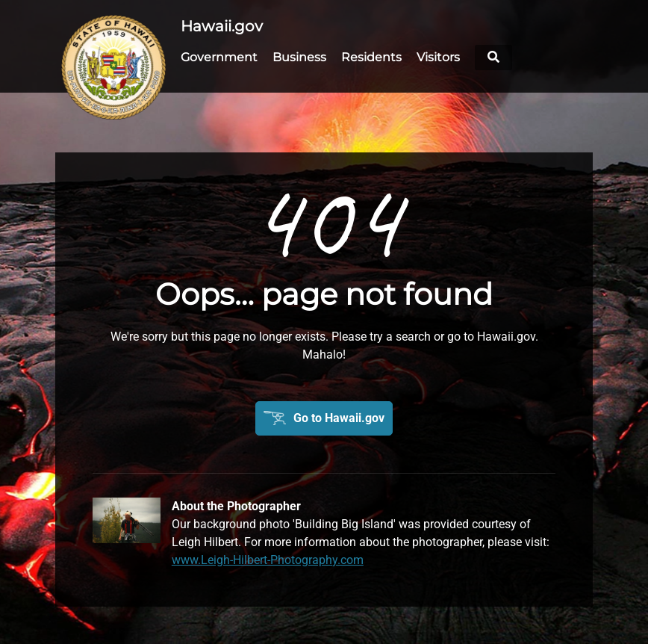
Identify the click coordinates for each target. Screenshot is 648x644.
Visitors (438, 57)
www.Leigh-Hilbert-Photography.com (268, 560)
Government (219, 57)
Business (299, 57)
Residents (371, 57)
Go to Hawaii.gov (339, 418)
